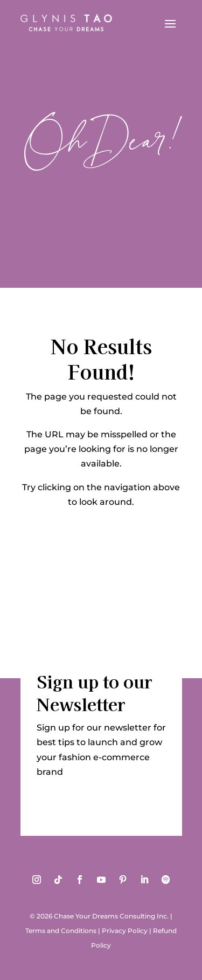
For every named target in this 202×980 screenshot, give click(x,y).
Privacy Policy (125, 931)
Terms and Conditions (61, 931)
